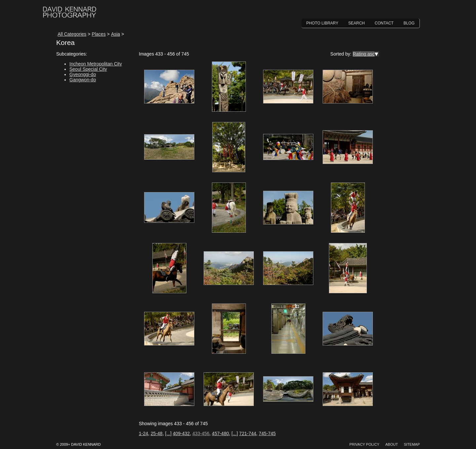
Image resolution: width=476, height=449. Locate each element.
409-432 (181, 433)
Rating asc (364, 54)
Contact (384, 23)
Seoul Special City (88, 69)
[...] (168, 433)
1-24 (143, 433)
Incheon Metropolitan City (96, 64)
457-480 (220, 433)
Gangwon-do (83, 80)
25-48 (157, 433)
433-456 (201, 433)
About (392, 444)
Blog (409, 23)
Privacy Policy (364, 444)
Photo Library (322, 23)
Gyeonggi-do (83, 74)
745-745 (267, 433)
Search (357, 23)
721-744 (248, 433)
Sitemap (412, 444)
